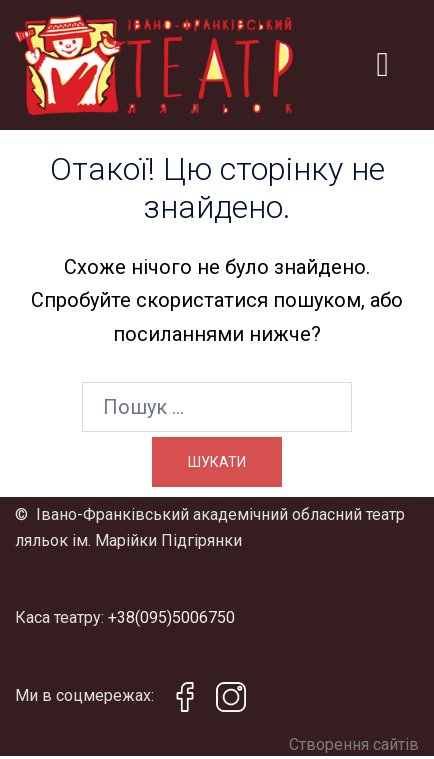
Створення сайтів (354, 744)
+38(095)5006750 (171, 617)
